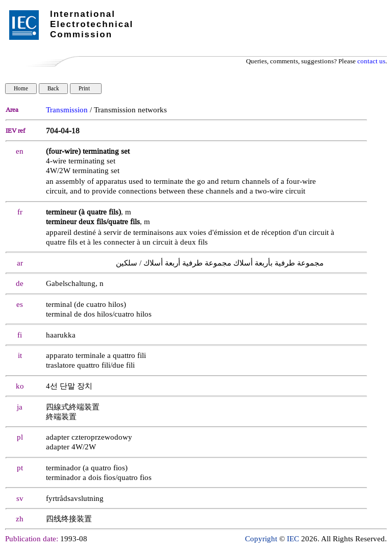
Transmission (67, 110)
